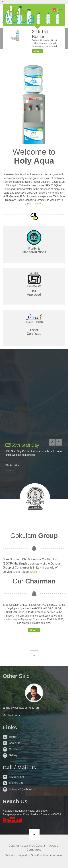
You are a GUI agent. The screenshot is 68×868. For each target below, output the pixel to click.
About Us (15, 743)
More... (39, 204)
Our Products (17, 749)
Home (13, 737)
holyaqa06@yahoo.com (23, 789)
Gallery (13, 755)
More (8, 470)
